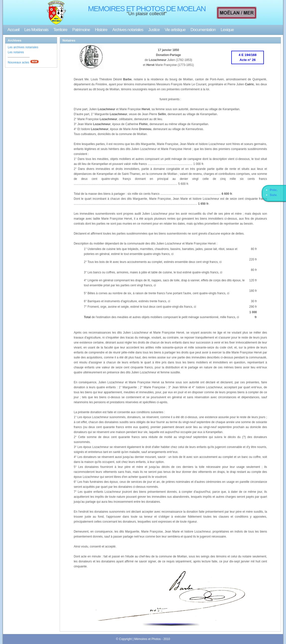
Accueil (13, 30)
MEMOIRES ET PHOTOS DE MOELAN (147, 9)
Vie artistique (175, 30)
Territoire (60, 30)
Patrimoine (81, 30)
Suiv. (274, 195)
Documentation (203, 30)
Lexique (227, 30)
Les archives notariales (23, 47)
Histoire (101, 30)
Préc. (274, 190)
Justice (154, 30)
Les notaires (16, 52)
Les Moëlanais (36, 30)
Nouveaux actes (18, 62)
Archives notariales (128, 30)
